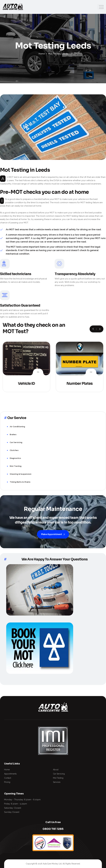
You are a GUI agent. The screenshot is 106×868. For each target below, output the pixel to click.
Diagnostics (15, 458)
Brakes (13, 434)
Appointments (10, 774)
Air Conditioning (17, 427)
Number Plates (80, 384)
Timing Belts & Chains (20, 482)
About (56, 770)
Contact (8, 778)
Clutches (14, 450)
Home (7, 770)
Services (57, 782)
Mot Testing (16, 466)
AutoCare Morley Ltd (52, 864)
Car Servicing (16, 442)
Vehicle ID (26, 384)
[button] (100, 329)
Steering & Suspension (21, 474)
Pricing (7, 782)
